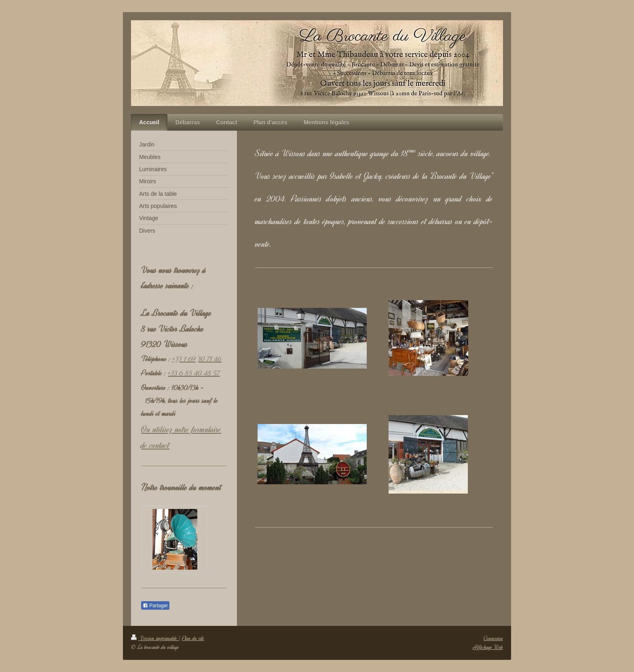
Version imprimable (155, 638)
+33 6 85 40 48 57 (194, 373)
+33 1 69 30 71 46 (197, 359)
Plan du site (193, 638)
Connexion (493, 638)
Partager (155, 606)
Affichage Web (488, 647)
